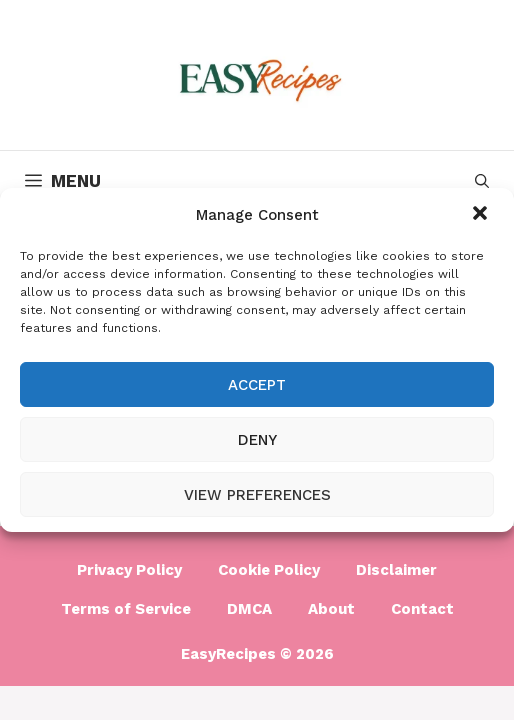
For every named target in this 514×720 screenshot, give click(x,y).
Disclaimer (396, 570)
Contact (422, 609)
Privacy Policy (129, 570)
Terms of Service (126, 609)
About (331, 609)
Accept (257, 385)
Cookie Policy (269, 570)
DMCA (249, 609)
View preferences (257, 495)
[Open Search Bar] (482, 181)
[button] (482, 215)
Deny (257, 440)
